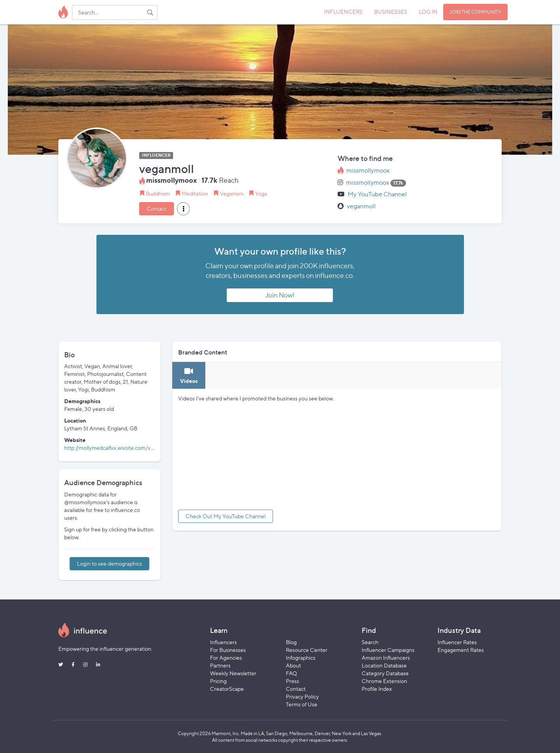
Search (370, 642)
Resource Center (307, 650)
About (293, 665)
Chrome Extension (384, 681)
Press (292, 681)
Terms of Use (302, 704)
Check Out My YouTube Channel (226, 516)
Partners (220, 665)
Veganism (232, 193)
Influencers (223, 642)
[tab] (189, 375)
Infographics (301, 658)
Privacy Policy (302, 696)
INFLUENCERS (343, 11)
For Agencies (226, 658)
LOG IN (428, 11)
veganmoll (361, 206)
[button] (183, 209)
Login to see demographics (109, 563)
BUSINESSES (391, 11)
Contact (157, 209)
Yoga (261, 193)
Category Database (385, 673)
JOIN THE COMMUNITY (475, 12)
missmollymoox (368, 170)
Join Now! (280, 295)
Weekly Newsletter (233, 673)
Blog (291, 642)
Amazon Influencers (386, 658)
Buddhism (158, 193)
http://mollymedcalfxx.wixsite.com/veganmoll (118, 448)
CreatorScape (227, 689)
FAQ (291, 673)
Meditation (195, 193)
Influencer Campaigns (388, 650)
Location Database (384, 665)
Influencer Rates (457, 642)
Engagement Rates (461, 650)
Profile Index (377, 689)
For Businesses (228, 650)
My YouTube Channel (377, 194)
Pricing (218, 681)
